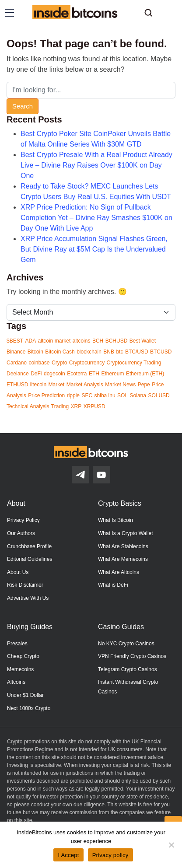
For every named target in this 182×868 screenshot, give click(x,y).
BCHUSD (117, 341)
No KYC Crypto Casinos (126, 644)
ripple (73, 395)
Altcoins (16, 682)
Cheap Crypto (23, 656)
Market (57, 385)
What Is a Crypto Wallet (126, 533)
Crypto (59, 363)
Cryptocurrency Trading (134, 363)
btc (119, 352)
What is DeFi (113, 585)
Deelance (18, 374)
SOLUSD (159, 395)
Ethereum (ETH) (145, 374)
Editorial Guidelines (30, 559)
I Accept (68, 855)
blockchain (89, 352)
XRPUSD (94, 406)
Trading (60, 406)
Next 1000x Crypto (29, 708)
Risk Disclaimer (25, 585)
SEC (87, 395)
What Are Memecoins (123, 559)
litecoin (38, 385)
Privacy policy (110, 855)
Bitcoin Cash (60, 352)
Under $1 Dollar (25, 695)
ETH (94, 374)
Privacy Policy (23, 520)
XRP (76, 406)
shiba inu (105, 395)
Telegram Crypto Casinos (128, 669)
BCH (98, 341)
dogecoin (54, 374)
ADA (30, 341)
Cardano (17, 363)
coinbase (39, 363)
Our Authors (21, 533)
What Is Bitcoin (115, 520)
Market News (120, 385)
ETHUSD (17, 385)
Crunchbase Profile (29, 546)
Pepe (144, 385)
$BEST (15, 341)
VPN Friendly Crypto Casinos (132, 656)
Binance (16, 352)
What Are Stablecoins (123, 546)
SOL (122, 395)
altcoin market (54, 341)
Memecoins (20, 669)
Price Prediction (46, 395)
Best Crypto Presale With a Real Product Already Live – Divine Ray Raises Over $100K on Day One (96, 165)
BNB (109, 352)
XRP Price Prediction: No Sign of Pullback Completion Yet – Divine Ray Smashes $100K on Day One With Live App (96, 218)
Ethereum (112, 374)
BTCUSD (161, 352)
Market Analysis (85, 385)
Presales (17, 644)
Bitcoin (35, 352)
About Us (18, 572)
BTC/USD (137, 352)
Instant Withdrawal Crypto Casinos (128, 687)
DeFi (36, 374)
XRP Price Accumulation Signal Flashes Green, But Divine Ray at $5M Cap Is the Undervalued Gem (94, 249)
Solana (138, 395)
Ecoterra (77, 374)
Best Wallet (143, 341)
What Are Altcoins (119, 572)
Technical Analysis (28, 406)
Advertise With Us (28, 598)
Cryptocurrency (87, 363)
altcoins (82, 341)
